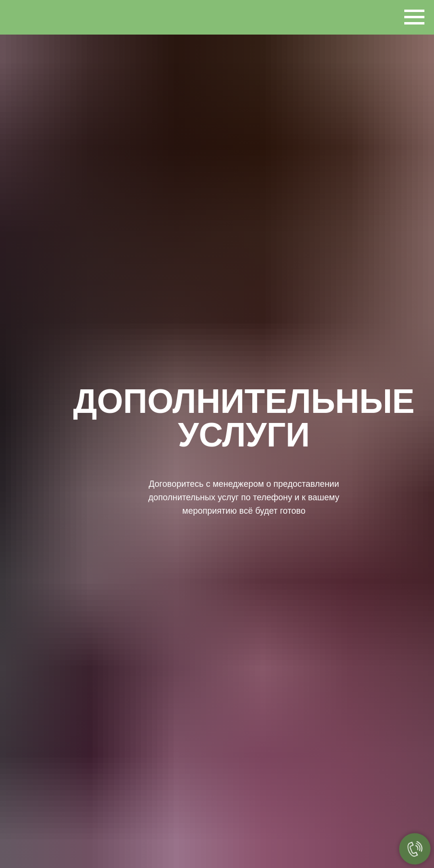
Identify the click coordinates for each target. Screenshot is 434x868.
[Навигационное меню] (414, 17)
